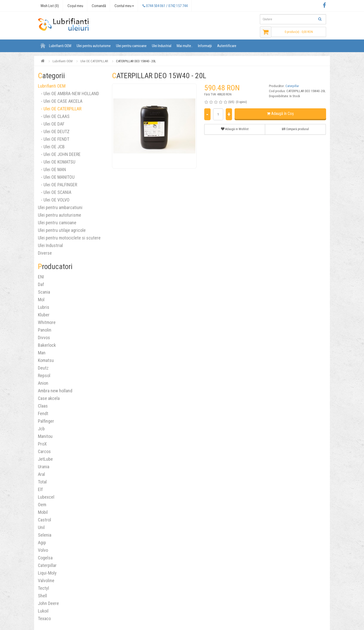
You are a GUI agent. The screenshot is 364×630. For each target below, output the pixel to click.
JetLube (45, 459)
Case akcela (49, 398)
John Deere (48, 603)
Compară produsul (295, 129)
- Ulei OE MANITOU (56, 177)
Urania (44, 467)
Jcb (41, 429)
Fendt (43, 413)
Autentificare (227, 46)
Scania (44, 292)
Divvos (44, 338)
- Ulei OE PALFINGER (58, 185)
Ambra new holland (55, 391)
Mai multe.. (185, 46)
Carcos (44, 451)
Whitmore (47, 322)
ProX (42, 444)
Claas (43, 406)
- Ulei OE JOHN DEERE (59, 154)
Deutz (43, 368)
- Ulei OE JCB (51, 147)
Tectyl (43, 588)
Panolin (45, 330)
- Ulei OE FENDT (54, 139)
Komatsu (46, 360)
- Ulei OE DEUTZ (54, 131)
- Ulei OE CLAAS (54, 116)
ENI (41, 277)
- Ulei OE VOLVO (54, 200)
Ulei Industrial (162, 46)
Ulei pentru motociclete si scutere (69, 238)
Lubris (44, 307)
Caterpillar (47, 565)
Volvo (43, 550)
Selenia (45, 535)
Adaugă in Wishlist (235, 129)
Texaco (44, 618)
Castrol (44, 520)
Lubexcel (46, 497)
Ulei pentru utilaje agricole (62, 230)
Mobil (43, 512)
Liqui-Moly (47, 573)
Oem (42, 505)
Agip (42, 543)
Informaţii (205, 46)
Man (42, 353)
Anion (43, 383)
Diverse (45, 253)
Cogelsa (45, 558)
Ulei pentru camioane (131, 46)
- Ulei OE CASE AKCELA (60, 101)
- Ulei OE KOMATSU (57, 162)
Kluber (44, 315)
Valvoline (46, 581)
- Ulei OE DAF (51, 124)
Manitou (45, 436)
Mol (41, 300)
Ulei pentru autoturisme (94, 46)
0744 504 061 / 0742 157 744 (165, 6)
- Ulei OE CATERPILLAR (60, 109)
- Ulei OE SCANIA (55, 192)
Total (42, 482)
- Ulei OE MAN (52, 169)
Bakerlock (47, 345)
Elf (40, 489)
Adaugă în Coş (280, 114)
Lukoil (43, 611)
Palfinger (46, 421)
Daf (41, 284)
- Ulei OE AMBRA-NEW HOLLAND (69, 94)
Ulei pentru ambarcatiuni (60, 207)
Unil (41, 527)
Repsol (44, 375)
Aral (41, 474)
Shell (42, 596)
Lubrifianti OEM (60, 46)
